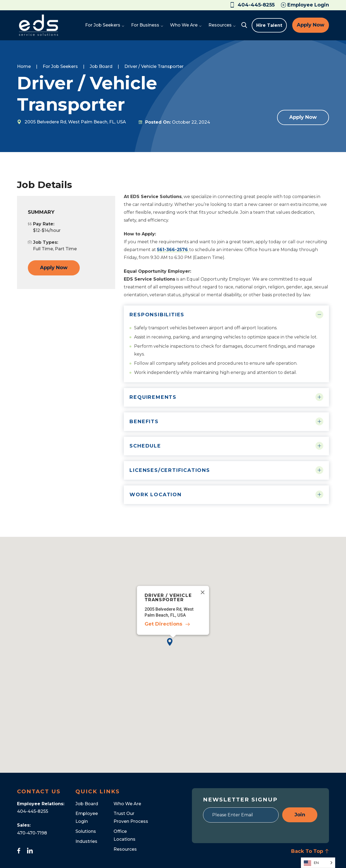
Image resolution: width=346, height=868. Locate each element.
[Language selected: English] (318, 863)
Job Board (101, 66)
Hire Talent (269, 25)
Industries (86, 841)
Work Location (155, 495)
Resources (125, 849)
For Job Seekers (60, 66)
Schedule (145, 446)
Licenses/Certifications (170, 470)
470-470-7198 (32, 833)
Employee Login (305, 5)
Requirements (153, 397)
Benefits (144, 422)
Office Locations (124, 835)
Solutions (86, 831)
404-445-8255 (33, 811)
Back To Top (310, 851)
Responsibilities (157, 315)
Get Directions (163, 624)
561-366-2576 (173, 250)
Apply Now (311, 25)
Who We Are (127, 804)
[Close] (203, 592)
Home (24, 66)
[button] (173, 646)
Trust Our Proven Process (131, 817)
